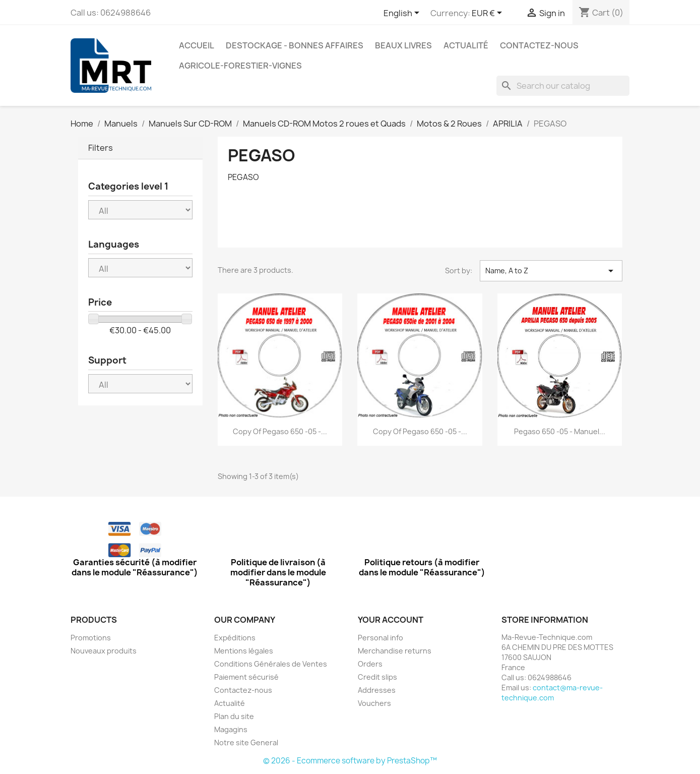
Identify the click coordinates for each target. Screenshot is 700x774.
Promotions (91, 638)
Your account (391, 620)
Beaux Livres (403, 45)
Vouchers (374, 703)
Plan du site (234, 716)
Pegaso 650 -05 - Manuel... (560, 431)
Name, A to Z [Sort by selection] (551, 271)
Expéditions (235, 638)
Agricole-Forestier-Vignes (240, 66)
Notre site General (246, 742)
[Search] (563, 86)
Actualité (466, 45)
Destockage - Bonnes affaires (295, 45)
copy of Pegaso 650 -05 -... (280, 431)
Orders (370, 664)
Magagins (231, 729)
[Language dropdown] (403, 14)
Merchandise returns (395, 651)
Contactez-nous (539, 45)
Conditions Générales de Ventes (271, 664)
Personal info (380, 638)
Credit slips (377, 677)
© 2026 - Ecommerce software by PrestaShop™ (350, 761)
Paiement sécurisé (246, 677)
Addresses (377, 690)
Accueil (197, 45)
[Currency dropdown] (489, 14)
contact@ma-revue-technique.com (552, 693)
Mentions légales (244, 651)
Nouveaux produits (104, 651)
